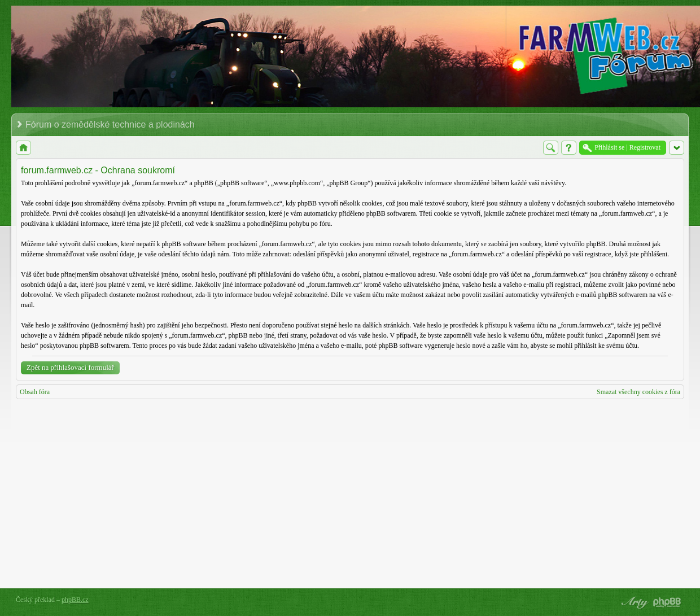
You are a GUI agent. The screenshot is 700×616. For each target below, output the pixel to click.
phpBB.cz (75, 600)
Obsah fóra (35, 392)
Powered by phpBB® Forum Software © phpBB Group (667, 602)
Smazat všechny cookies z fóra (638, 392)
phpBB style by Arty (633, 602)
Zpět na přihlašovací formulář (70, 367)
